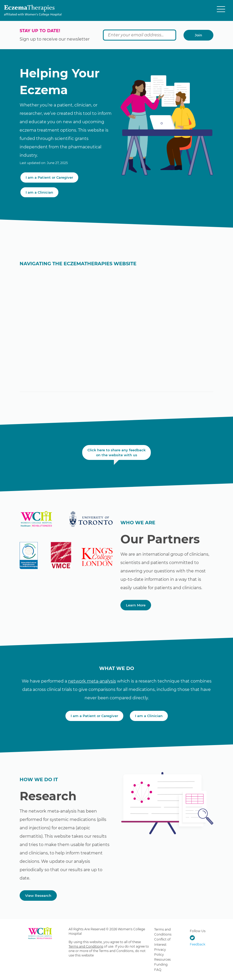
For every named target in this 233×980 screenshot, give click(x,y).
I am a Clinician (39, 192)
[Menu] (221, 10)
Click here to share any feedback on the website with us (116, 452)
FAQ (158, 970)
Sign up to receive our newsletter (55, 39)
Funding (161, 964)
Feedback (198, 944)
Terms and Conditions (86, 946)
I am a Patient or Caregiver (49, 177)
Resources (162, 959)
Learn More (136, 605)
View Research (38, 895)
